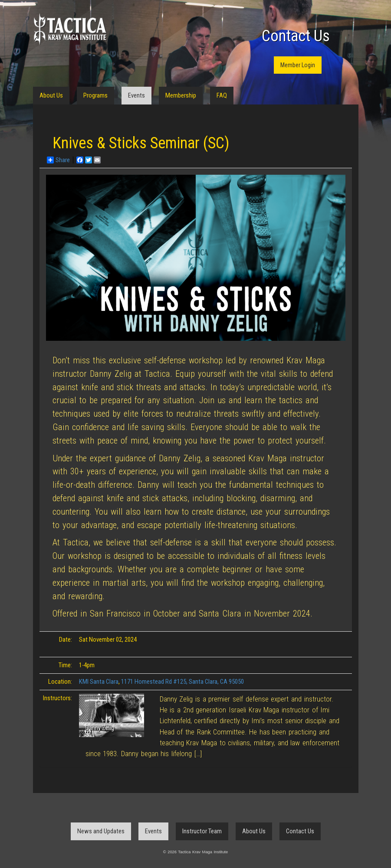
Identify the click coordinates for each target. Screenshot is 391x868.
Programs (95, 95)
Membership (181, 95)
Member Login (298, 65)
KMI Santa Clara (99, 682)
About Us (51, 95)
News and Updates (101, 831)
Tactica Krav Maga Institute (70, 29)
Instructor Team (202, 831)
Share (58, 160)
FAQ (222, 95)
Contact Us (296, 36)
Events (136, 95)
